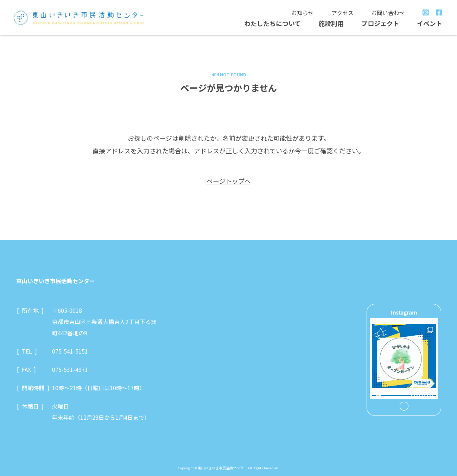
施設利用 (331, 23)
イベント (430, 23)
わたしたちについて (272, 23)
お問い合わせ (388, 13)
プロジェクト (380, 23)
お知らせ (303, 13)
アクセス (342, 13)
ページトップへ (229, 181)
